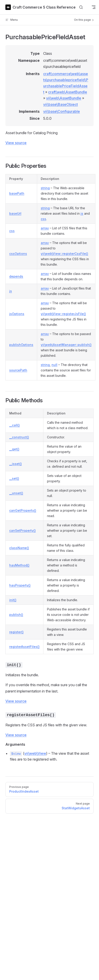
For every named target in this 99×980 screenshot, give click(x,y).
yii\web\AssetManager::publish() (66, 345)
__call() (15, 425)
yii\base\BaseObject (61, 104)
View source (16, 143)
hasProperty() (20, 585)
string (45, 188)
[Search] (81, 7)
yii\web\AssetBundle (64, 98)
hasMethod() (19, 565)
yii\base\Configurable (62, 111)
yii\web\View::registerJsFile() (63, 314)
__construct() (19, 437)
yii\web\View (35, 753)
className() (19, 548)
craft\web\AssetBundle (68, 92)
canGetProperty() (23, 510)
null (54, 365)
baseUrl (15, 213)
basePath (17, 193)
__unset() (16, 493)
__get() (14, 449)
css (43, 219)
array (45, 228)
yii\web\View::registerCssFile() (64, 254)
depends (16, 276)
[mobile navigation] (94, 7)
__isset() (16, 464)
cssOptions (18, 254)
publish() (16, 615)
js (82, 213)
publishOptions (21, 345)
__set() (14, 478)
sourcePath (18, 370)
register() (16, 632)
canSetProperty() (22, 530)
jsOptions (17, 314)
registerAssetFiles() (24, 647)
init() (13, 600)
